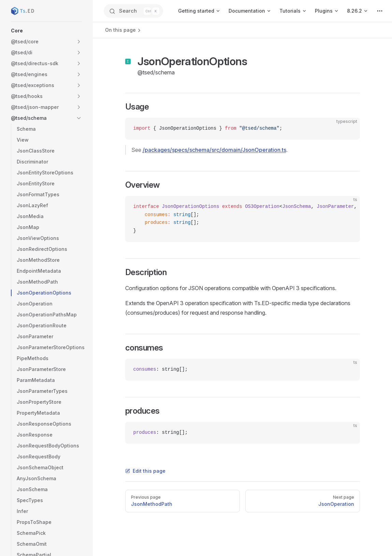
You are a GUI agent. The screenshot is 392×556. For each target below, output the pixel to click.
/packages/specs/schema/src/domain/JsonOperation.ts (214, 150)
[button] (46, 31)
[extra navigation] (380, 11)
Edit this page (145, 471)
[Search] (133, 11)
